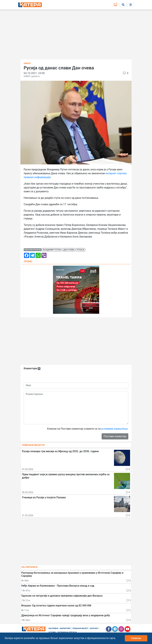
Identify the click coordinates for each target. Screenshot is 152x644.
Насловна (53, 628)
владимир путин (52, 250)
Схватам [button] (136, 638)
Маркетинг (65, 628)
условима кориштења (114, 429)
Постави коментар (115, 436)
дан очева (69, 250)
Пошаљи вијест (81, 628)
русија (81, 250)
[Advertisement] (76, 35)
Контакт (94, 628)
